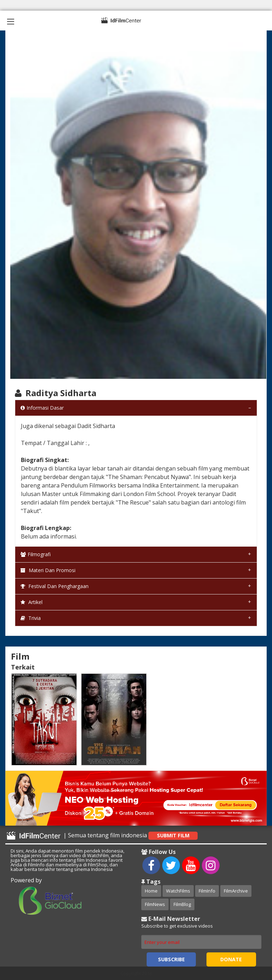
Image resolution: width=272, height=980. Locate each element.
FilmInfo (207, 891)
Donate (231, 959)
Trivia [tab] (31, 618)
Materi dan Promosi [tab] (48, 570)
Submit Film (173, 835)
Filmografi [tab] (36, 554)
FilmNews (155, 904)
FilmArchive (236, 891)
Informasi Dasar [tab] (42, 408)
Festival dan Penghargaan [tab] (55, 586)
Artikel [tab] (32, 602)
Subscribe (171, 959)
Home (151, 891)
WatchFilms (178, 891)
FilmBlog (182, 904)
